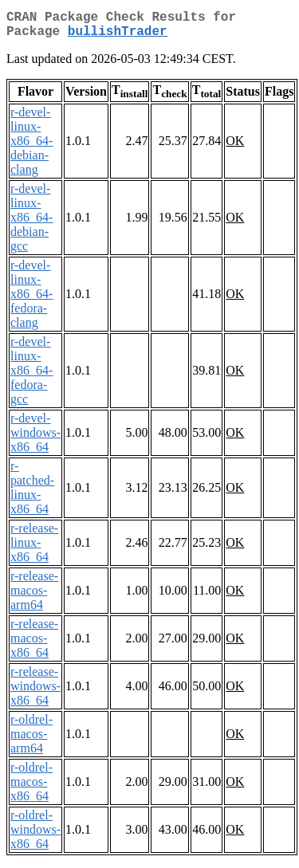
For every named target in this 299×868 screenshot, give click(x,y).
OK (235, 147)
